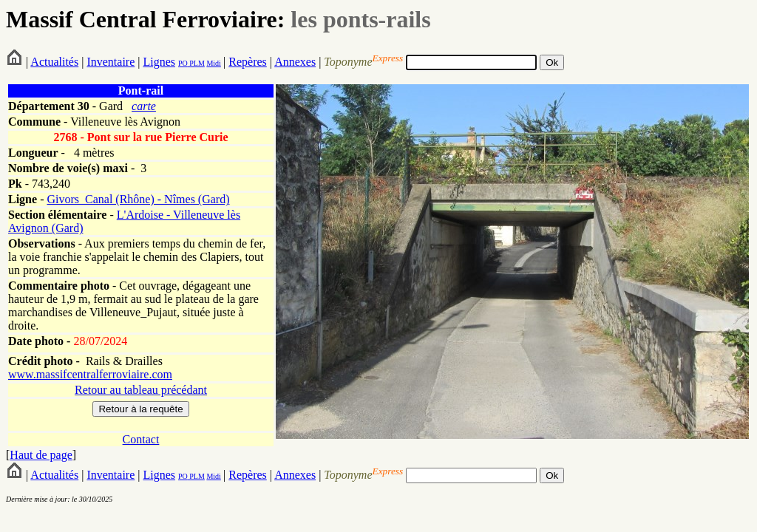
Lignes (159, 62)
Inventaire (111, 62)
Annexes (295, 62)
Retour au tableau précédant (141, 390)
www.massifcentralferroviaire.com (90, 374)
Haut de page (41, 455)
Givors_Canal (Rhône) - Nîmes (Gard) (138, 199)
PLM (196, 63)
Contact (141, 439)
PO (183, 63)
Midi (213, 63)
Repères (248, 62)
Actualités (54, 62)
